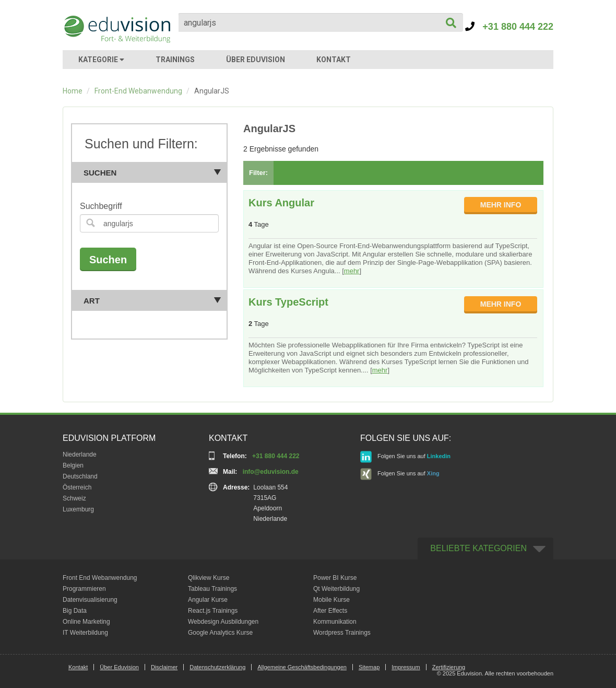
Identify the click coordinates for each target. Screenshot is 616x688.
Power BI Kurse (335, 578)
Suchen (152, 173)
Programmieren (84, 589)
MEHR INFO (501, 205)
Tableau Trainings (212, 589)
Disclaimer (164, 667)
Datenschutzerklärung (217, 667)
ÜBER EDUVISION (256, 60)
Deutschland (80, 476)
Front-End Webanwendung (138, 91)
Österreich (77, 487)
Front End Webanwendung (100, 578)
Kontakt (78, 667)
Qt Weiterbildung (336, 589)
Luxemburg (78, 509)
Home (73, 91)
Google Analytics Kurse (220, 633)
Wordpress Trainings (342, 633)
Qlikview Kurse (209, 578)
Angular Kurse (208, 600)
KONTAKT (334, 60)
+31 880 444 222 (509, 27)
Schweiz (74, 498)
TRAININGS (175, 60)
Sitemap (369, 667)
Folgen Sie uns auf (405, 457)
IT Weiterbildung (85, 633)
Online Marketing (86, 622)
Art (152, 301)
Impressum (406, 667)
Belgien (73, 465)
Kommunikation (335, 622)
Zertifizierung (449, 667)
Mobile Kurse (331, 600)
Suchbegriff (101, 206)
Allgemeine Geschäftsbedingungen (302, 667)
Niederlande (80, 454)
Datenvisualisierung (90, 600)
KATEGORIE (101, 60)
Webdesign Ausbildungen (223, 622)
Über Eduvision (119, 667)
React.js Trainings (213, 611)
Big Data (75, 611)
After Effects (330, 611)
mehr (352, 271)
